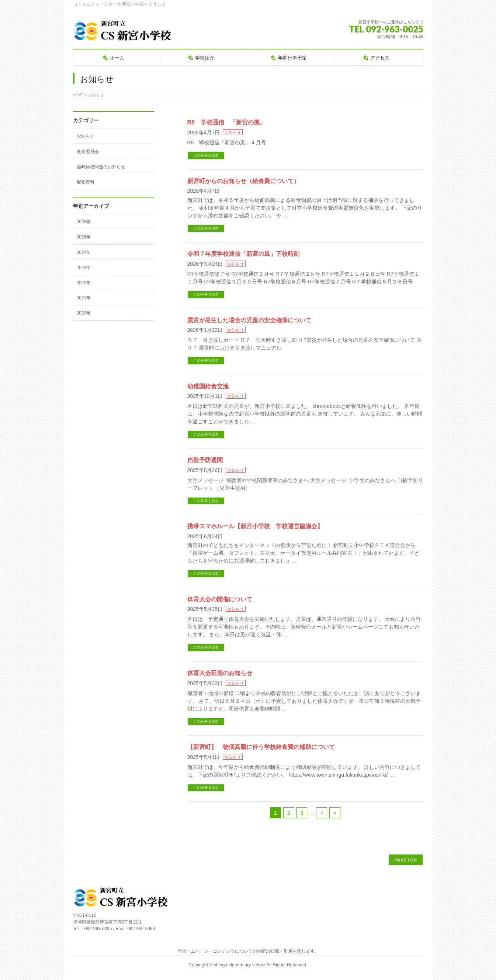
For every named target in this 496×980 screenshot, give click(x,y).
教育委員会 (88, 152)
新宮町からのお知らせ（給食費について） (243, 181)
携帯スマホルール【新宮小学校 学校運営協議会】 (255, 526)
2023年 (84, 268)
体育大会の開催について (220, 599)
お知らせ (233, 133)
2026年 (84, 222)
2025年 (84, 237)
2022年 (84, 283)
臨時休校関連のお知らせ (101, 167)
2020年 (84, 313)
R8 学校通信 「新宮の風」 (226, 122)
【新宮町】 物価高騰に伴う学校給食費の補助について (261, 747)
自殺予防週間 (205, 460)
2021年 (84, 298)
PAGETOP (406, 860)
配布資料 (86, 182)
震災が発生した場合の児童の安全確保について (249, 320)
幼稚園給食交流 (208, 386)
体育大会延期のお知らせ (220, 673)
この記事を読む (206, 155)
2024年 (84, 252)
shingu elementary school (240, 965)
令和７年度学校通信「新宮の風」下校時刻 (243, 254)
